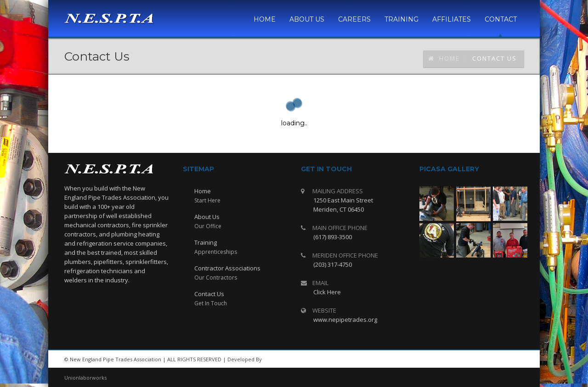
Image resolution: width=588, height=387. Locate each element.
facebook (512, 359)
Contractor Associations (227, 268)
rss (492, 359)
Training (206, 242)
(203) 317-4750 (333, 264)
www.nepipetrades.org (345, 320)
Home (444, 58)
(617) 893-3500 (333, 237)
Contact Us (209, 294)
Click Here (327, 292)
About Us (207, 217)
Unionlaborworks (85, 378)
